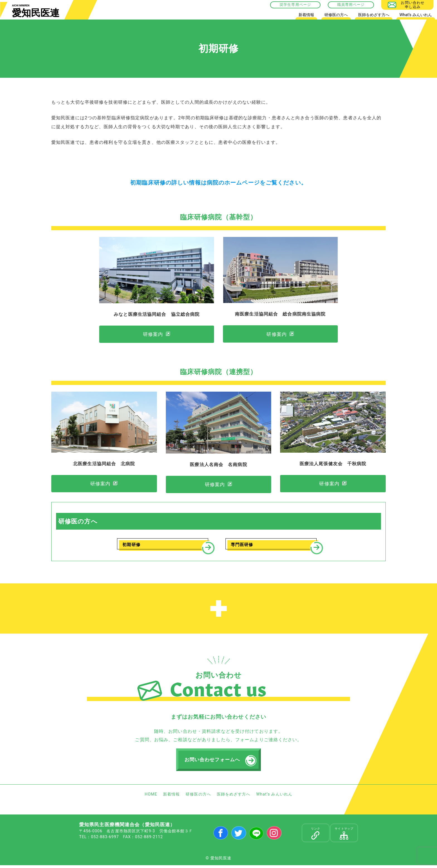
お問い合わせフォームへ (213, 762)
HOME (285, 16)
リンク (316, 836)
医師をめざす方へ (374, 15)
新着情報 (306, 15)
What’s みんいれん (416, 15)
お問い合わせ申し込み (413, 5)
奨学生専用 (289, 5)
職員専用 (345, 5)
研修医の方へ (336, 15)
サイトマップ (344, 836)
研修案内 (153, 335)
